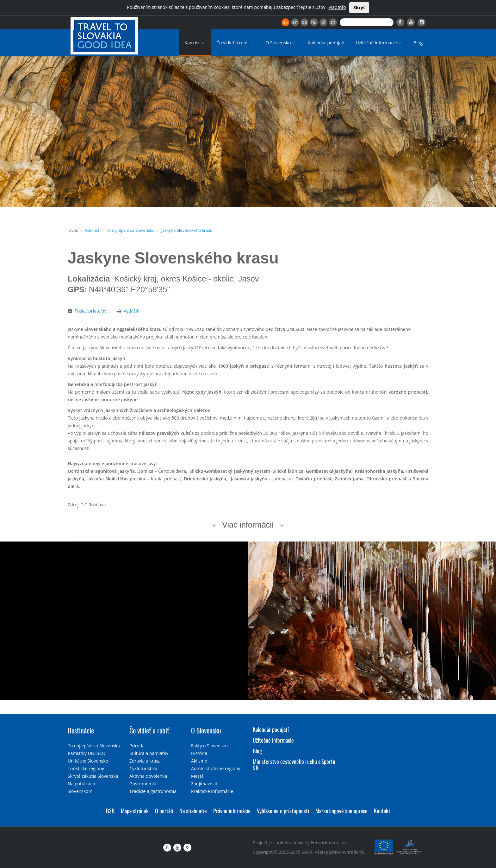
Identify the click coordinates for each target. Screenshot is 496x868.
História (199, 753)
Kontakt (382, 811)
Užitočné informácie (379, 43)
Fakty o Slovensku (209, 746)
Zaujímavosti (204, 784)
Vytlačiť (131, 311)
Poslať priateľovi (91, 311)
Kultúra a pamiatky (149, 753)
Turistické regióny (86, 768)
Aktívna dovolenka (148, 776)
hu (314, 22)
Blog (418, 43)
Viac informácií (248, 525)
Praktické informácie (212, 791)
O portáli (164, 811)
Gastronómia (143, 784)
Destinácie (81, 730)
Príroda (137, 746)
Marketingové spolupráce (341, 811)
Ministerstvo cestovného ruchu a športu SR (294, 764)
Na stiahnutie (193, 811)
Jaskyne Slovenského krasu (187, 230)
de (304, 22)
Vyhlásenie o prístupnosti (283, 811)
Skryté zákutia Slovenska (93, 776)
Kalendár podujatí (326, 43)
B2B (110, 811)
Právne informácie (232, 811)
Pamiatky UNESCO (87, 753)
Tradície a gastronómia (153, 791)
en (295, 22)
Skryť (359, 7)
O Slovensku (281, 43)
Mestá (197, 776)
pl (323, 22)
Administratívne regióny (216, 768)
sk (285, 22)
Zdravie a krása (145, 761)
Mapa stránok (135, 811)
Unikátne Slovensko (88, 761)
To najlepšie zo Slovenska (130, 230)
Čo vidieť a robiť (235, 43)
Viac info (337, 7)
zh (333, 22)
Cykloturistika (143, 768)
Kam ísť (195, 43)
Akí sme (199, 761)
